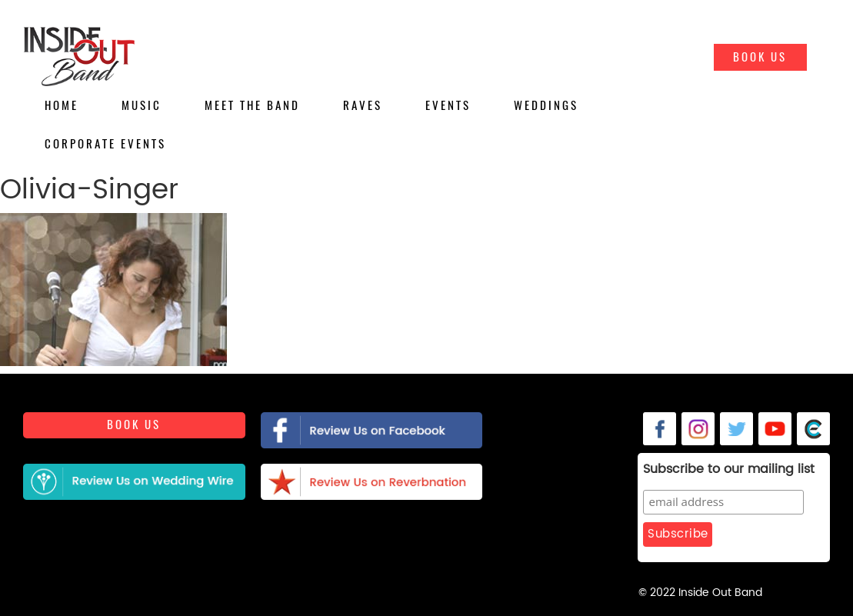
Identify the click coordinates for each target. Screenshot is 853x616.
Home (62, 105)
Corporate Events (105, 144)
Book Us (760, 57)
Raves (363, 105)
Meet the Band (252, 105)
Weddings (546, 105)
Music (142, 105)
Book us (134, 425)
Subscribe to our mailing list (729, 470)
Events (448, 105)
